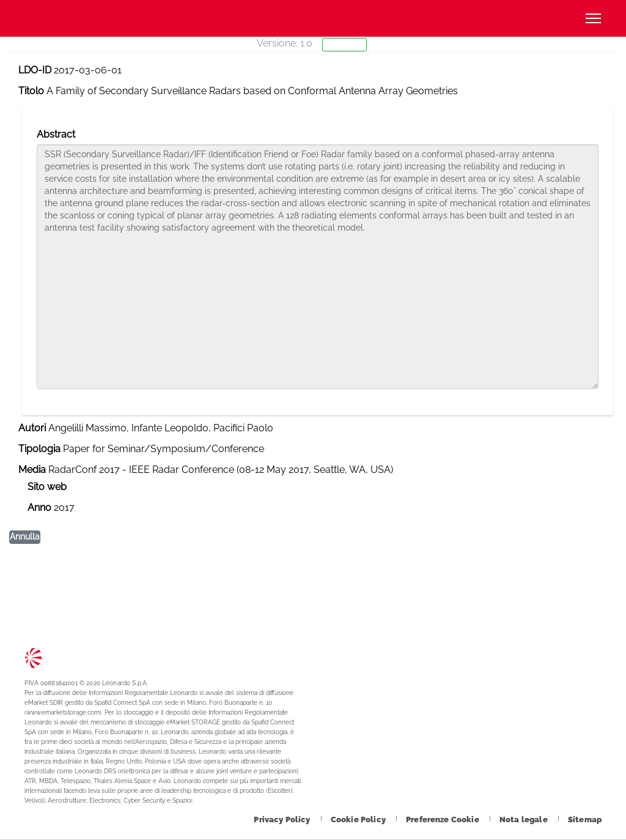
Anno (39, 507)
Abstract (56, 134)
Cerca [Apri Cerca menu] (553, 18)
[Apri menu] (593, 18)
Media (32, 470)
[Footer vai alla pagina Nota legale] (525, 820)
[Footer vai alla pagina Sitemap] (585, 820)
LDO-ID (35, 70)
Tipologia (39, 449)
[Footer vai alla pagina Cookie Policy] (359, 820)
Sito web (47, 487)
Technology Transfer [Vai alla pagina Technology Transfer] (70, 19)
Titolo (31, 91)
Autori (32, 428)
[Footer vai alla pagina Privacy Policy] (283, 820)
